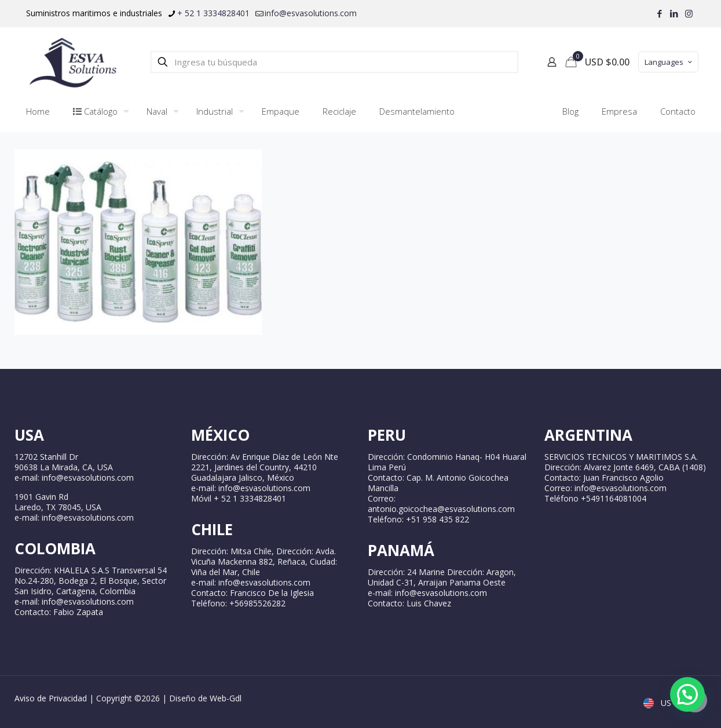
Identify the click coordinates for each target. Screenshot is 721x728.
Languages (669, 62)
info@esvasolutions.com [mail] (311, 13)
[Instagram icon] (689, 13)
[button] (687, 694)
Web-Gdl (226, 698)
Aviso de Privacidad (51, 698)
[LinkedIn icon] (674, 13)
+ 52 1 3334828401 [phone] (213, 13)
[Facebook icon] (660, 13)
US (658, 703)
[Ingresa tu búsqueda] (334, 62)
